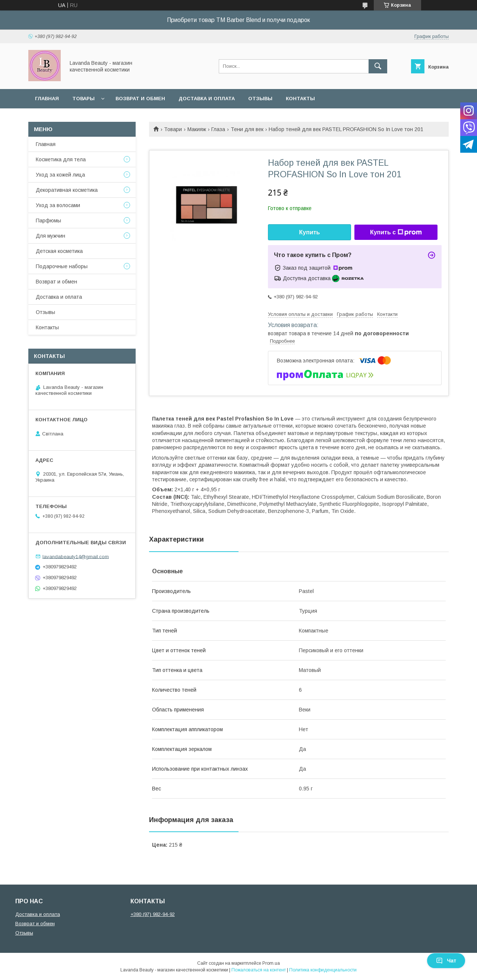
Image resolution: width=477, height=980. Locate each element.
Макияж (197, 129)
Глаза (218, 129)
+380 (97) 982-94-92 (153, 914)
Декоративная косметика (67, 190)
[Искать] (378, 66)
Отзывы (260, 99)
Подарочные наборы (62, 266)
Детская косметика (59, 251)
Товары (83, 99)
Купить (310, 232)
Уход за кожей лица (60, 175)
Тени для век (247, 129)
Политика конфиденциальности (323, 970)
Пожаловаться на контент (259, 970)
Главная (47, 99)
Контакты (300, 99)
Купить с (396, 232)
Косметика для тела (61, 159)
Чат (446, 961)
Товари (173, 129)
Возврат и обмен (140, 99)
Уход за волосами (58, 205)
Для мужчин (50, 236)
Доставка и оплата (207, 99)
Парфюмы (48, 221)
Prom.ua (271, 963)
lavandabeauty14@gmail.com (76, 556)
